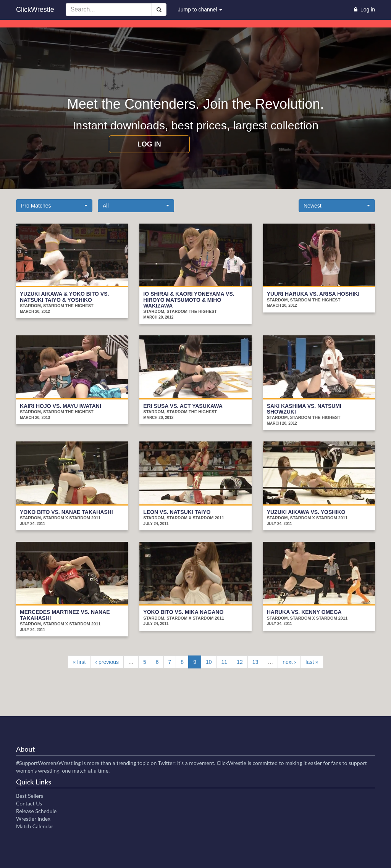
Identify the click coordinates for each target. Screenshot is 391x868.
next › (289, 662)
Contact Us (29, 803)
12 (240, 662)
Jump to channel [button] (200, 10)
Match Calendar (35, 826)
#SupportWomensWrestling (48, 763)
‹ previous (107, 662)
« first (79, 662)
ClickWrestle (35, 10)
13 (255, 662)
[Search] (159, 10)
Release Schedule (36, 811)
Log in (149, 144)
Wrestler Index (33, 819)
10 (209, 662)
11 (225, 662)
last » (312, 662)
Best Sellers (30, 796)
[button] (54, 206)
